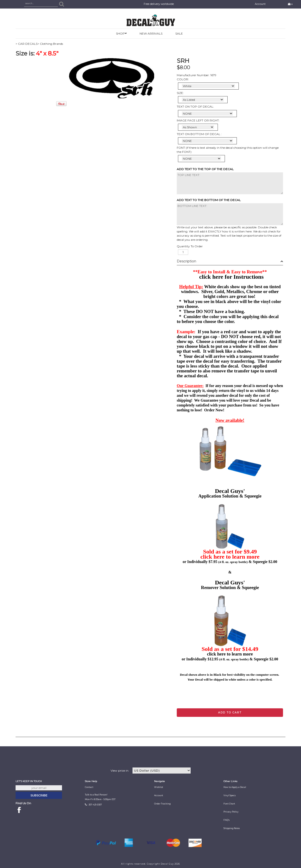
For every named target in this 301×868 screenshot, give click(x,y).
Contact (89, 787)
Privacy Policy (231, 812)
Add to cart (230, 712)
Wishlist (159, 787)
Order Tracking (162, 804)
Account (260, 4)
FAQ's (226, 820)
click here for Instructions (231, 277)
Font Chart (229, 804)
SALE (179, 33)
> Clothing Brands (50, 44)
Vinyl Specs (230, 795)
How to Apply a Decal (235, 787)
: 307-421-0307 (95, 805)
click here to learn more (230, 557)
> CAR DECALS (27, 44)
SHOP (120, 33)
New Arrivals (151, 33)
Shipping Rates (232, 828)
